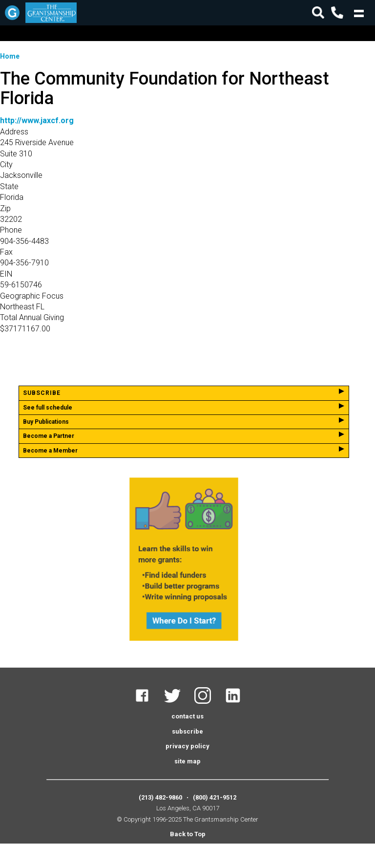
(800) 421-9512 (215, 797)
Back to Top (188, 834)
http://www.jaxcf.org (37, 120)
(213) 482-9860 (160, 797)
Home (10, 56)
